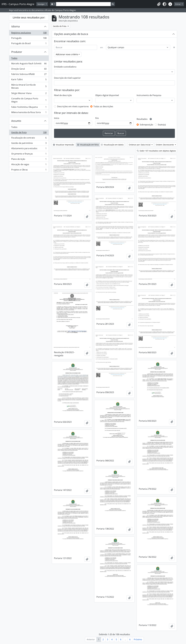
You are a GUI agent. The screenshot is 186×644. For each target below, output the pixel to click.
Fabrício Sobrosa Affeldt (29, 75)
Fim (97, 118)
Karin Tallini (29, 80)
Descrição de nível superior (67, 78)
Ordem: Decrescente (165, 145)
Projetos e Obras (29, 170)
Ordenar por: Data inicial (140, 145)
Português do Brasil (29, 44)
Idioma (15, 26)
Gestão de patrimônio (29, 144)
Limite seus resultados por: (29, 17)
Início (57, 118)
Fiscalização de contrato (29, 138)
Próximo (138, 639)
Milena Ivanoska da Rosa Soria (29, 113)
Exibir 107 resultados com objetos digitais (156, 151)
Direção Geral (29, 69)
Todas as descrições (103, 106)
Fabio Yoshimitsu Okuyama (29, 108)
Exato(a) (162, 125)
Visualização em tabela (112, 145)
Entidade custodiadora (65, 67)
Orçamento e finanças (29, 154)
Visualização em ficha (88, 145)
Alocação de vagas (29, 165)
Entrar (178, 4)
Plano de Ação (29, 160)
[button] (159, 4)
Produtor (17, 52)
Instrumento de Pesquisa (149, 95)
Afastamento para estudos (29, 149)
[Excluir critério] (174, 47)
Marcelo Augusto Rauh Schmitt (29, 64)
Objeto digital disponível (107, 95)
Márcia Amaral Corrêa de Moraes (29, 86)
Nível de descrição (63, 95)
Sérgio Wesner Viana (29, 94)
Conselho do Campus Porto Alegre (29, 100)
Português (29, 39)
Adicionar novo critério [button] (67, 54)
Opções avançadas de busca (71, 34)
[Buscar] (76, 47)
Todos (14, 58)
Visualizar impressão (63, 145)
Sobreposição (146, 125)
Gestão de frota (29, 133)
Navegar (41, 4)
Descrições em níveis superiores (73, 106)
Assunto (16, 121)
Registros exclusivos (29, 33)
